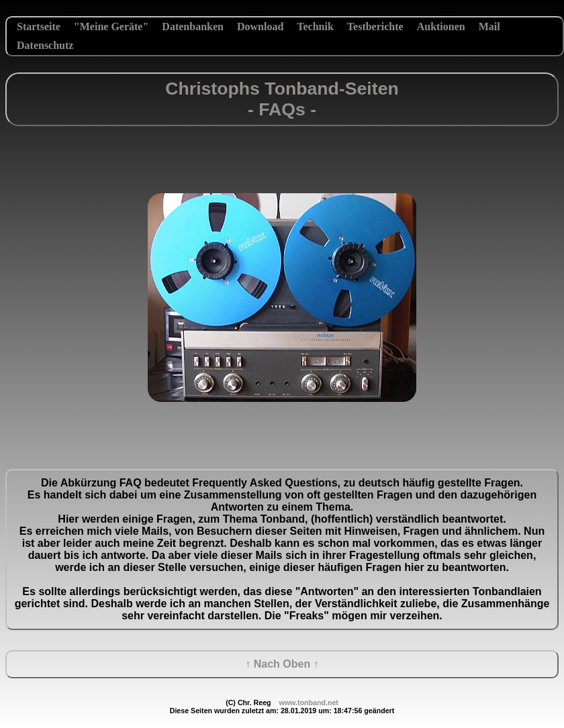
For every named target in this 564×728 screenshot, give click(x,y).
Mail (489, 27)
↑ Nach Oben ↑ (282, 664)
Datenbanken (193, 27)
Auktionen (441, 27)
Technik (315, 27)
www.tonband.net (308, 703)
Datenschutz (45, 45)
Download (260, 27)
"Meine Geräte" (111, 27)
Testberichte (375, 27)
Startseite (39, 27)
